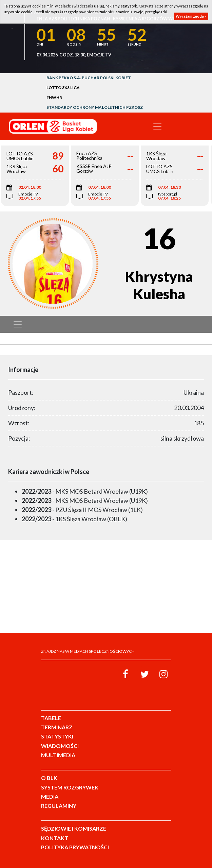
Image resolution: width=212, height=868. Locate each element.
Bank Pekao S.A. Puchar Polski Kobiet (89, 78)
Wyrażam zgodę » (191, 16)
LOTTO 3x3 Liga (63, 88)
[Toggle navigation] (157, 126)
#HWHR (54, 97)
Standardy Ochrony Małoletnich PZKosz (95, 107)
